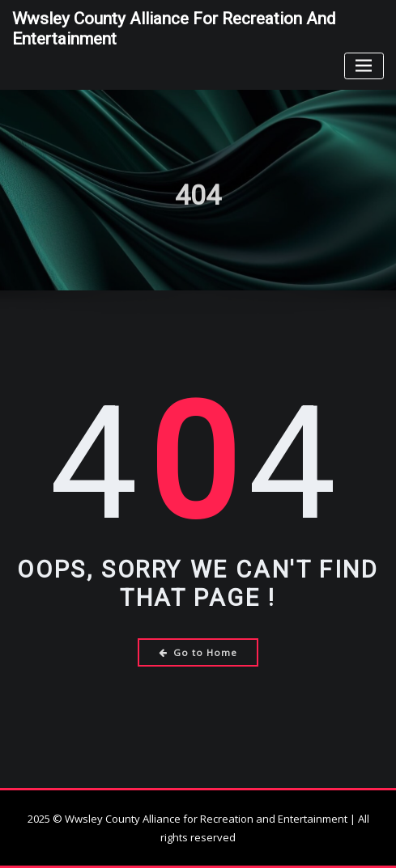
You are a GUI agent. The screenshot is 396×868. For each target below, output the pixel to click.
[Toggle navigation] (364, 66)
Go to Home (198, 652)
